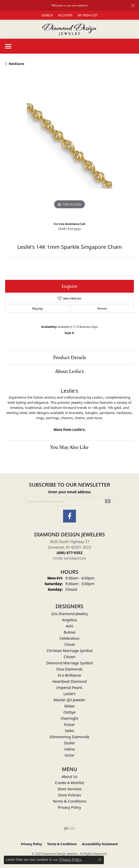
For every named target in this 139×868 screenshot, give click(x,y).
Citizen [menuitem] (69, 657)
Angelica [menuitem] (69, 620)
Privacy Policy (70, 807)
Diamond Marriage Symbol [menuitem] (69, 663)
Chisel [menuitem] (69, 644)
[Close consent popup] (100, 860)
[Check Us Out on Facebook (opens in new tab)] (69, 516)
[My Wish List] (87, 15)
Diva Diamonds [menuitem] (69, 669)
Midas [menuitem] (70, 706)
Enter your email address (70, 492)
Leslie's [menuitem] (69, 694)
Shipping (37, 309)
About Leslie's (69, 371)
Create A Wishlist (69, 783)
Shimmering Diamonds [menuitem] (69, 737)
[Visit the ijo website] (70, 828)
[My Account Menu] (65, 15)
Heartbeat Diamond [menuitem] (69, 681)
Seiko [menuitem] (69, 731)
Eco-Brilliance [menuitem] (69, 675)
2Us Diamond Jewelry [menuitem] (69, 614)
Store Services (69, 789)
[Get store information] (70, 559)
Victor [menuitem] (69, 755)
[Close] (133, 6)
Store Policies (69, 795)
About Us (69, 777)
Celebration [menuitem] (69, 638)
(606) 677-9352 (69, 229)
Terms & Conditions (69, 801)
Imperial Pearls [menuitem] (69, 688)
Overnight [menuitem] (69, 718)
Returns (102, 309)
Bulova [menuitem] (69, 632)
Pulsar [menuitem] (69, 724)
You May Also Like (69, 447)
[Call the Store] (69, 553)
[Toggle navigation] (8, 46)
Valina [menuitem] (70, 749)
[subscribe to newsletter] (108, 501)
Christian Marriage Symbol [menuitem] (69, 651)
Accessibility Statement (100, 844)
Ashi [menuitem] (70, 626)
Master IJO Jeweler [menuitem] (69, 700)
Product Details (69, 358)
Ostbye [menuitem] (69, 712)
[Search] (47, 15)
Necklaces (17, 64)
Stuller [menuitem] (69, 743)
